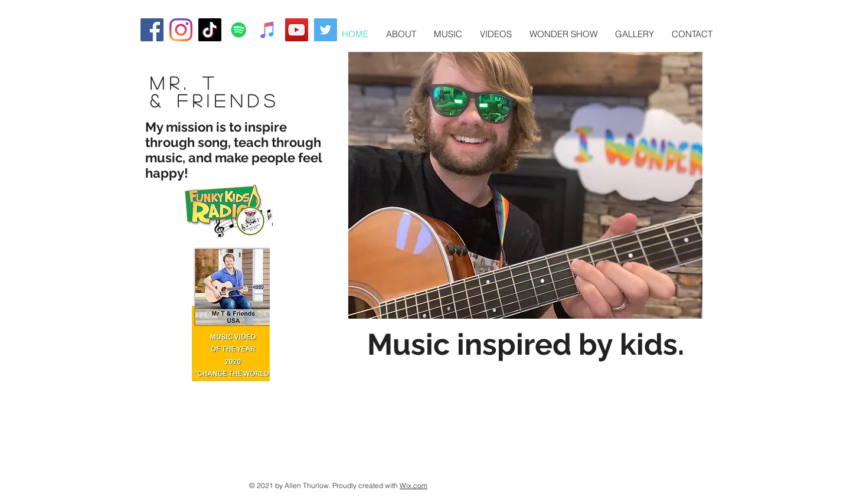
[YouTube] (297, 30)
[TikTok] (210, 30)
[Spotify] (239, 30)
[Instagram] (181, 30)
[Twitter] (326, 30)
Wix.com (413, 485)
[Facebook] (152, 30)
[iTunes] (268, 30)
